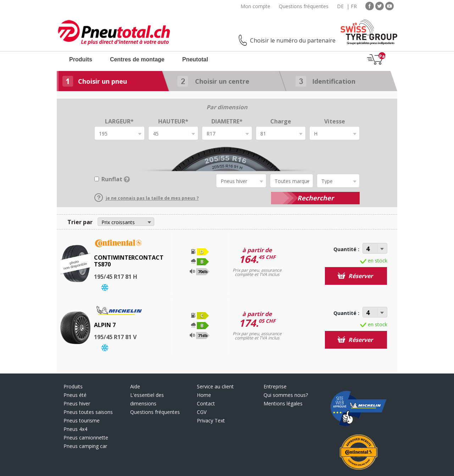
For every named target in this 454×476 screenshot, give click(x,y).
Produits (81, 59)
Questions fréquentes (304, 6)
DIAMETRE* (227, 121)
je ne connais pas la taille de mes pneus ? (146, 198)
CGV (202, 412)
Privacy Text (211, 420)
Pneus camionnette (86, 438)
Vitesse (335, 121)
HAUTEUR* (173, 121)
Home (204, 395)
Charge (281, 121)
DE (340, 6)
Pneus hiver (77, 403)
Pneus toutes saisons (88, 412)
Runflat (116, 179)
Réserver (355, 276)
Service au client (215, 386)
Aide (135, 386)
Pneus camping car (85, 446)
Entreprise (275, 386)
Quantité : (346, 249)
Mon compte (255, 6)
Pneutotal (195, 59)
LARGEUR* (119, 121)
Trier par (80, 222)
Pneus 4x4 (75, 429)
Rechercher (315, 198)
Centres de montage (137, 59)
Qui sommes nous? (286, 395)
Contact (206, 403)
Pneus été (75, 395)
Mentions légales (283, 403)
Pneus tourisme (82, 420)
